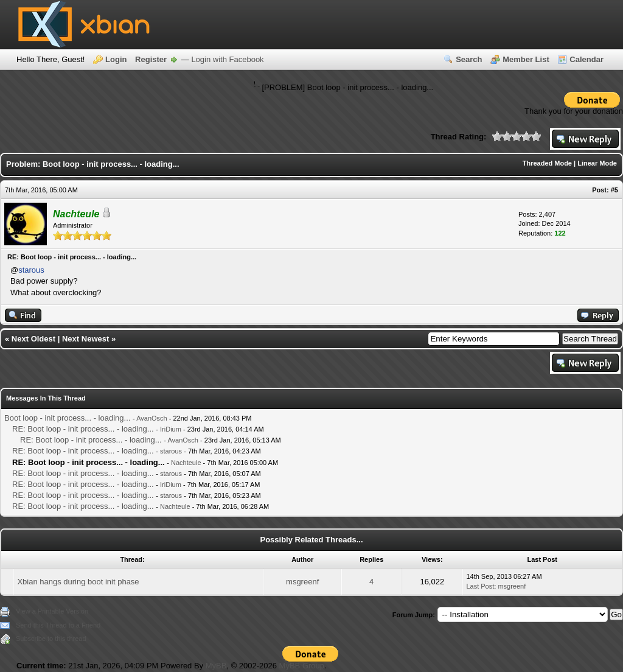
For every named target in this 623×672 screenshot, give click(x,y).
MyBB (216, 666)
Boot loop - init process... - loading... (67, 418)
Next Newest (85, 339)
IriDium (171, 429)
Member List (526, 59)
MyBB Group (302, 666)
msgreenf (302, 582)
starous (31, 270)
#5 (614, 190)
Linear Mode (597, 163)
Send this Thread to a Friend (58, 625)
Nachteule (186, 463)
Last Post (480, 586)
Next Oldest (33, 339)
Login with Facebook (227, 59)
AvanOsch (152, 418)
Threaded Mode (547, 163)
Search (469, 59)
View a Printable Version (52, 611)
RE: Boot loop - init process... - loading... (83, 429)
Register (151, 59)
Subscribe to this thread (51, 639)
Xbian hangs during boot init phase (78, 582)
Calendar (586, 59)
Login (116, 59)
